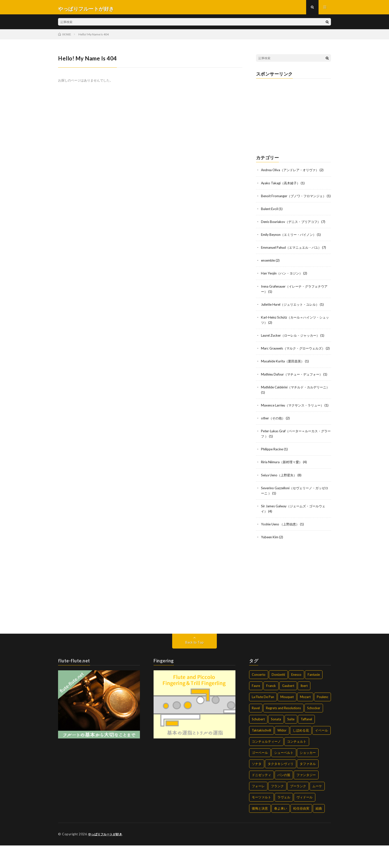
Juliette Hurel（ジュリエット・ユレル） (292, 312)
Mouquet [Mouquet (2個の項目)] (287, 720)
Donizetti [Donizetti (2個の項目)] (278, 697)
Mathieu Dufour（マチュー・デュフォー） (294, 387)
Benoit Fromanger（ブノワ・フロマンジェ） (296, 199)
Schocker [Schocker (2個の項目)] (314, 731)
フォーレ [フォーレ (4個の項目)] (258, 809)
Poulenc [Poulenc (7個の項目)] (323, 720)
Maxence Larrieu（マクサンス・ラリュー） (295, 423)
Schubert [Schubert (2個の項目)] (258, 742)
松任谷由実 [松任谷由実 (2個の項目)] (301, 831)
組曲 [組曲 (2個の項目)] (319, 831)
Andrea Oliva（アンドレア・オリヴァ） (292, 173)
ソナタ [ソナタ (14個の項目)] (257, 787)
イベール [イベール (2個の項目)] (322, 753)
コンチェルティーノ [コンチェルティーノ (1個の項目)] (266, 764)
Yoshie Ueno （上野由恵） (282, 547)
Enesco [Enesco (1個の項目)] (296, 697)
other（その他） (274, 441)
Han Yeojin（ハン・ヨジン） (283, 281)
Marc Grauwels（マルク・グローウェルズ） (295, 356)
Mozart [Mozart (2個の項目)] (305, 720)
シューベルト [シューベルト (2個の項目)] (284, 775)
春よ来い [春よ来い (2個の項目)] (281, 831)
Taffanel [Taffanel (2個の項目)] (306, 742)
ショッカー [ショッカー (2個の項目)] (308, 775)
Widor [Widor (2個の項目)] (282, 753)
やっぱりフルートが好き (107, 857)
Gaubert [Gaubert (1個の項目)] (288, 708)
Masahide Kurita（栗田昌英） (284, 374)
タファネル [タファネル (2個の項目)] (308, 787)
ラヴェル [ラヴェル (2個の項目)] (284, 820)
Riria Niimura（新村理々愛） (283, 485)
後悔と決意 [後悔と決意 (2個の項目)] (260, 831)
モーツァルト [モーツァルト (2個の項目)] (261, 820)
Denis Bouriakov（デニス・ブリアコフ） (293, 230)
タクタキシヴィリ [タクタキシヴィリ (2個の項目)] (281, 787)
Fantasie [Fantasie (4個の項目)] (314, 697)
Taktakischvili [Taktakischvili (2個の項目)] (261, 753)
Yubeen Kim (270, 560)
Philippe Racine (273, 472)
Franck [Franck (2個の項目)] (271, 708)
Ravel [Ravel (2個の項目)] (256, 731)
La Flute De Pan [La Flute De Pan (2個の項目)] (263, 720)
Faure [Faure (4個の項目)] (256, 708)
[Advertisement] (294, 117)
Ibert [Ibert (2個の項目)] (304, 708)
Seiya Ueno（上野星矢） (280, 498)
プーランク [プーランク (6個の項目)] (298, 809)
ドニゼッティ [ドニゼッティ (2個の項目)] (261, 798)
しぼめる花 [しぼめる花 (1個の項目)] (301, 753)
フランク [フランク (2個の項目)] (277, 809)
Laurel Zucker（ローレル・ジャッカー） (292, 343)
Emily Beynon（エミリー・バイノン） (290, 242)
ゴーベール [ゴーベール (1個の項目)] (260, 775)
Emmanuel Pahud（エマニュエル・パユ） (293, 255)
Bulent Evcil (270, 217)
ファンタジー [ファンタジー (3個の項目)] (306, 798)
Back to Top (195, 665)
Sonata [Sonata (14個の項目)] (276, 742)
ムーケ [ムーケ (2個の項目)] (317, 809)
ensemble (269, 268)
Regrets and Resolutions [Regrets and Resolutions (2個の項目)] (283, 731)
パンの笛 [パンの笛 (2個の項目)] (284, 798)
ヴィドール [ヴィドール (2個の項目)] (305, 820)
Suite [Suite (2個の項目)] (291, 742)
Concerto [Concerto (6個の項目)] (259, 697)
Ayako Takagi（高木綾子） (281, 186)
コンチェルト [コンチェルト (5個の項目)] (297, 764)
